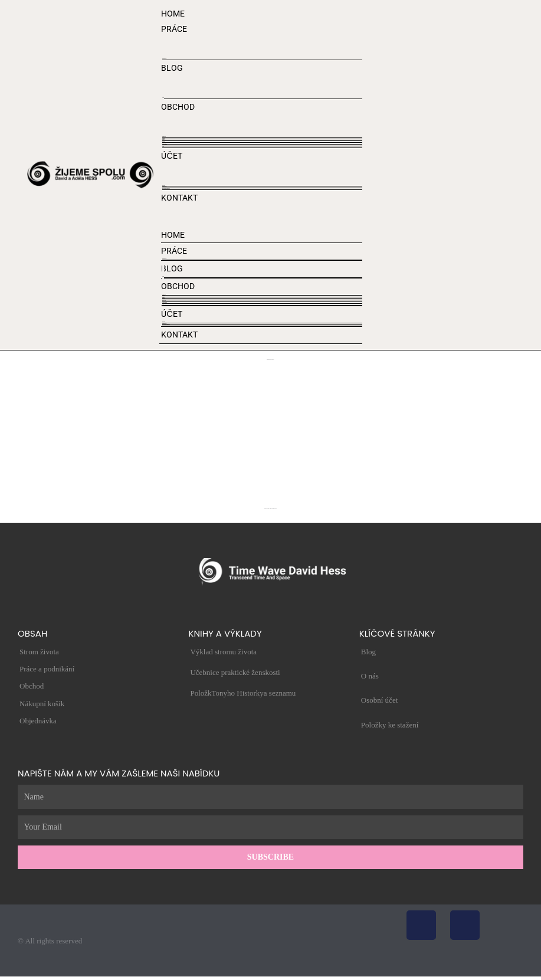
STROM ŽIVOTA (164, 59)
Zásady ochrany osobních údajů (166, 189)
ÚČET (171, 156)
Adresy (163, 147)
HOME (173, 14)
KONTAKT (179, 198)
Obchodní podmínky (165, 145)
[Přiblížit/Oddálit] (1, 977)
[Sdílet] (6, 977)
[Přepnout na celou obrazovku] (4, 977)
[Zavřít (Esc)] (9, 977)
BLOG (172, 68)
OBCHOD (178, 107)
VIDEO (163, 98)
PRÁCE (174, 29)
